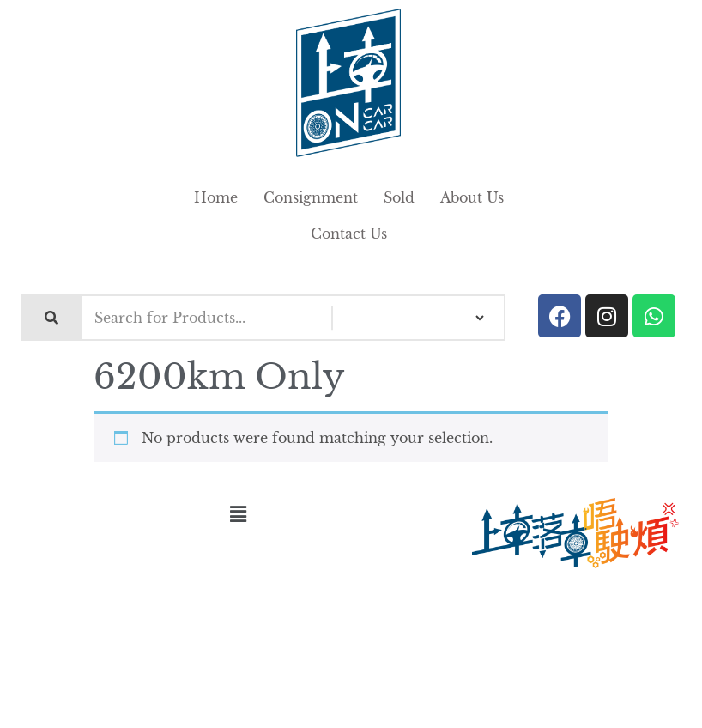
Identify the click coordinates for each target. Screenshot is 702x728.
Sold (399, 197)
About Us (472, 197)
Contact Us (349, 234)
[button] (238, 514)
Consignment (311, 197)
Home (216, 197)
